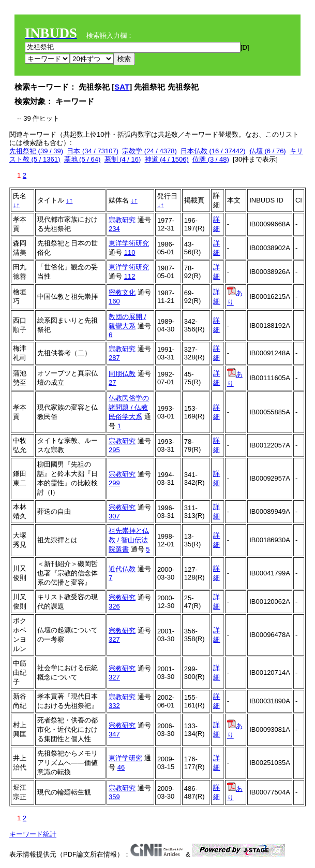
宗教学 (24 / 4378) (149, 151)
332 (114, 706)
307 (114, 516)
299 (114, 483)
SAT (122, 87)
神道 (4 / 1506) (167, 159)
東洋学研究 (125, 758)
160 (114, 301)
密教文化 (122, 292)
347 (114, 734)
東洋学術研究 (129, 243)
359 (114, 797)
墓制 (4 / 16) (123, 159)
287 (114, 358)
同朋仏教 (122, 374)
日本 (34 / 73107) (93, 151)
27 (112, 382)
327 (114, 639)
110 (130, 252)
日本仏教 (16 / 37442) (213, 151)
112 (130, 276)
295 (114, 450)
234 (114, 229)
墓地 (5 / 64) (82, 159)
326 (114, 606)
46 (121, 767)
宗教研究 (122, 220)
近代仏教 (122, 569)
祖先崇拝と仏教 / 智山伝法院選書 (129, 540)
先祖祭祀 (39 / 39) (36, 151)
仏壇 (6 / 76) (268, 151)
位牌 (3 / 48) (211, 159)
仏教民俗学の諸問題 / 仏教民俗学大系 (129, 407)
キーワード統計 (33, 834)
